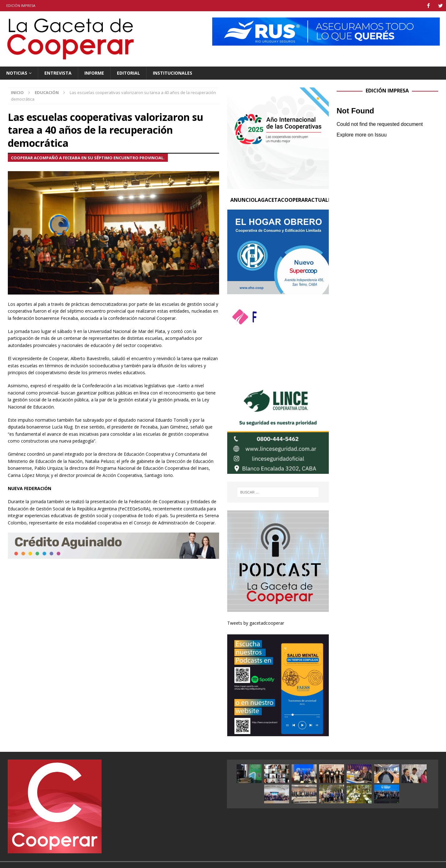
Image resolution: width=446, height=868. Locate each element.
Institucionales (173, 73)
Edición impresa (21, 5)
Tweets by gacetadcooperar (256, 623)
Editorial (128, 73)
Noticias (17, 73)
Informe (94, 73)
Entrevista (58, 73)
